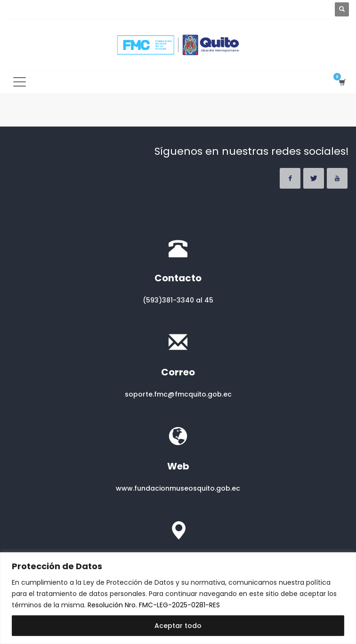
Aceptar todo (178, 626)
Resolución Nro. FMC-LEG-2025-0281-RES (154, 605)
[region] (178, 598)
